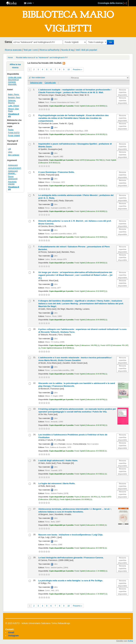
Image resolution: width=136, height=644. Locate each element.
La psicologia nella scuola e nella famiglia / (71, 581)
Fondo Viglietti (14, 136)
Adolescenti (13, 165)
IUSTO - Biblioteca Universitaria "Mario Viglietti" (14, 3)
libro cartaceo (14, 155)
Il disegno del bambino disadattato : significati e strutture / (81, 304)
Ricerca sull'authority (50, 50)
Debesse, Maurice (12, 102)
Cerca (8, 42)
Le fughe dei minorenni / (57, 483)
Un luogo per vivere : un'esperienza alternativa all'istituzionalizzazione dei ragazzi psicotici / (75, 275)
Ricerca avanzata (13, 50)
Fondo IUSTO (14, 133)
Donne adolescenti (13, 178)
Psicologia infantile (12, 183)
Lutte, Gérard (14, 106)
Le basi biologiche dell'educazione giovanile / (71, 558)
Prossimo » (78, 70)
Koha (130, 641)
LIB (9, 149)
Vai (111, 42)
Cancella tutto (50, 83)
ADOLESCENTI (15, 168)
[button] (29, 3)
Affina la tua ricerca (15, 66)
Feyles (11, 130)
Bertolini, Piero (14, 98)
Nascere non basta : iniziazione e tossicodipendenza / (71, 535)
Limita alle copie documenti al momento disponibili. (15, 81)
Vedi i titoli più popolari (86, 50)
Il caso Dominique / (56, 172)
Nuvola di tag (68, 50)
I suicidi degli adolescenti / (58, 460)
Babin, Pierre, (14, 94)
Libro (10, 152)
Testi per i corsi (31, 50)
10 (69, 70)
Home (10, 58)
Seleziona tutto (36, 83)
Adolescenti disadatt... (13, 172)
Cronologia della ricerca (110, 3)
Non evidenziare (38, 78)
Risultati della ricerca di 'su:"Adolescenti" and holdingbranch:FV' (42, 58)
